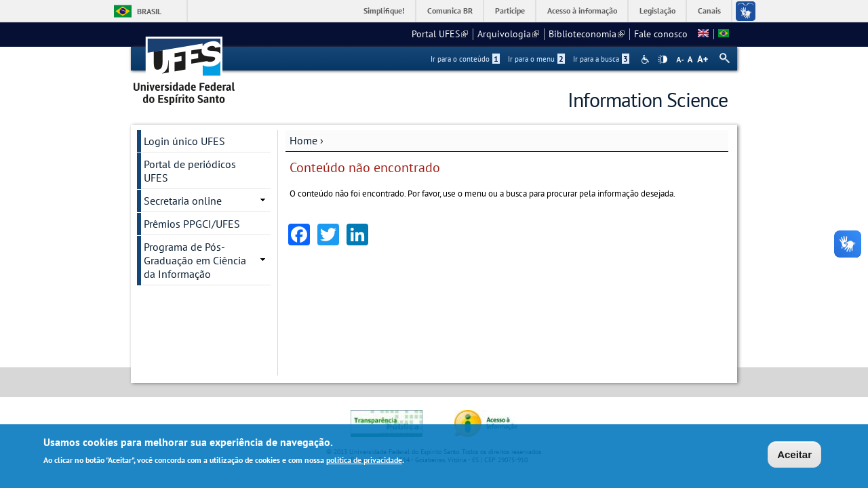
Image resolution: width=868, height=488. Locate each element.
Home (303, 140)
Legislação (657, 11)
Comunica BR (450, 11)
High (663, 60)
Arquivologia (508, 34)
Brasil (149, 11)
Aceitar (794, 455)
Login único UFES (184, 141)
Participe (510, 11)
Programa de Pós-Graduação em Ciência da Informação (195, 260)
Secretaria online (183, 201)
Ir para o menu (536, 59)
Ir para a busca (601, 59)
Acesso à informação (582, 11)
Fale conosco (661, 34)
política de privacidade (364, 461)
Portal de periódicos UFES (190, 171)
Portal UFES (440, 34)
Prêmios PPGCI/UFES (192, 224)
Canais (709, 11)
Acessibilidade (647, 59)
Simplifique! (384, 11)
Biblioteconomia (587, 34)
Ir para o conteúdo (465, 59)
